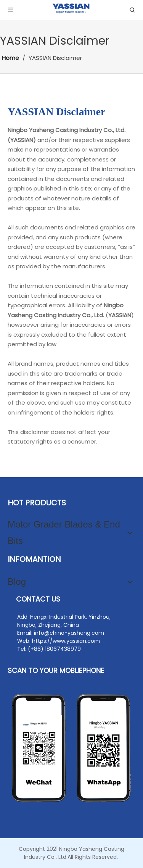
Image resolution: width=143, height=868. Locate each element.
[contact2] (71, 748)
